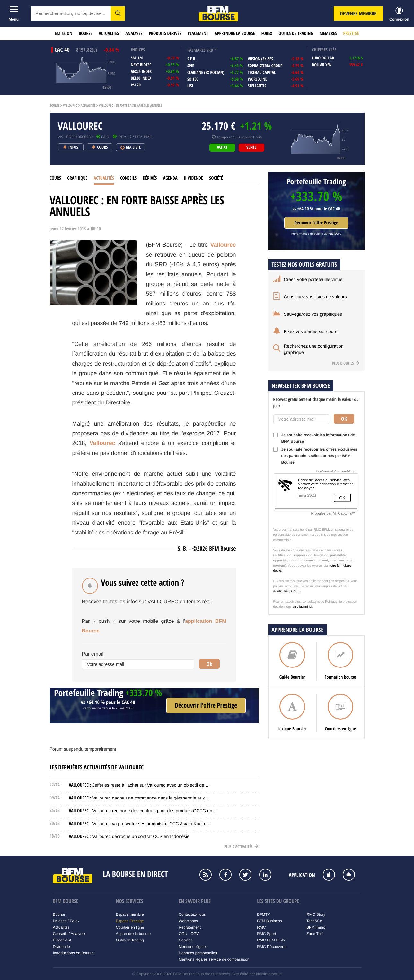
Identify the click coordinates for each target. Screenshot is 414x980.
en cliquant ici (302, 607)
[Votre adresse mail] (138, 664)
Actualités (109, 34)
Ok (209, 664)
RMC (261, 927)
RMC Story (316, 914)
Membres (328, 34)
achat (222, 147)
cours (55, 178)
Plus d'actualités (241, 847)
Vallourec (70, 106)
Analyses (134, 34)
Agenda (170, 178)
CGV (195, 934)
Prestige (351, 34)
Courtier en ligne (130, 927)
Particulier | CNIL (286, 592)
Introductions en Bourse (73, 953)
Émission (64, 34)
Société (216, 178)
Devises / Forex (66, 921)
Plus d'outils (346, 363)
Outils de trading (296, 34)
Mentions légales (193, 947)
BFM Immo (316, 927)
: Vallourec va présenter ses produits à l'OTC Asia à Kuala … (140, 824)
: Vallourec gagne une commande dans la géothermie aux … (140, 798)
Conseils (128, 178)
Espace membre (130, 914)
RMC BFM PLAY (271, 940)
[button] (118, 13)
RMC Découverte (272, 947)
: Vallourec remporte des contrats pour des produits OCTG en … (144, 811)
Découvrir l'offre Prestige (316, 223)
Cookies (185, 940)
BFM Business (269, 921)
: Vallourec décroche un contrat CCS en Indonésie (129, 836)
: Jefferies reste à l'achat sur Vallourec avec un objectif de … (140, 785)
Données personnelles (198, 953)
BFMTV (264, 914)
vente (251, 147)
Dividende (193, 178)
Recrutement (190, 927)
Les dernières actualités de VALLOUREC (97, 767)
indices (138, 50)
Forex (267, 34)
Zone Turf (315, 934)
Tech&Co (314, 921)
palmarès (196, 50)
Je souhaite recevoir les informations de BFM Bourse (314, 438)
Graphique (77, 178)
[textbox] (71, 13)
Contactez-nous (192, 914)
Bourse (85, 34)
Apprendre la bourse (235, 34)
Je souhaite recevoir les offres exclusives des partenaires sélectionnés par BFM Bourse (315, 456)
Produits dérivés (165, 34)
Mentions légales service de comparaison (214, 959)
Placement (198, 34)
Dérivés (150, 178)
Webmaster (188, 921)
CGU (183, 934)
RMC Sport (266, 934)
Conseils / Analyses (70, 934)
